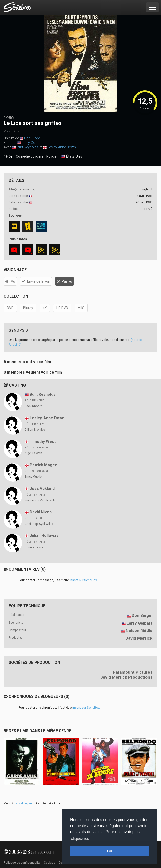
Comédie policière (30, 156)
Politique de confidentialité (22, 863)
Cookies (50, 863)
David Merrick (139, 638)
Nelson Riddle (139, 631)
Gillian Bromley (35, 430)
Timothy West (43, 441)
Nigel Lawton (33, 453)
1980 (9, 118)
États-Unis (72, 157)
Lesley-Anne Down (62, 147)
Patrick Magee (43, 465)
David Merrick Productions (126, 677)
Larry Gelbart (32, 143)
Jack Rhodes (34, 406)
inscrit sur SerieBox (83, 580)
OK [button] (110, 851)
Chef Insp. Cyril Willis (39, 524)
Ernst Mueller (34, 477)
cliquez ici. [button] (80, 838)
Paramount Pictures (133, 672)
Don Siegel (32, 138)
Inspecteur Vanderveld (40, 500)
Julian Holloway (44, 536)
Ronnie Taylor (34, 547)
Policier (52, 156)
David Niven (41, 512)
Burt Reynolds (28, 147)
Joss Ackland (42, 488)
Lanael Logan (23, 803)
